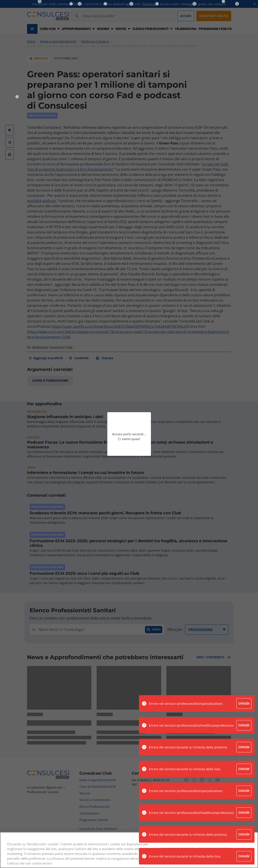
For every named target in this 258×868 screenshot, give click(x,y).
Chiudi (244, 703)
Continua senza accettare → (239, 843)
